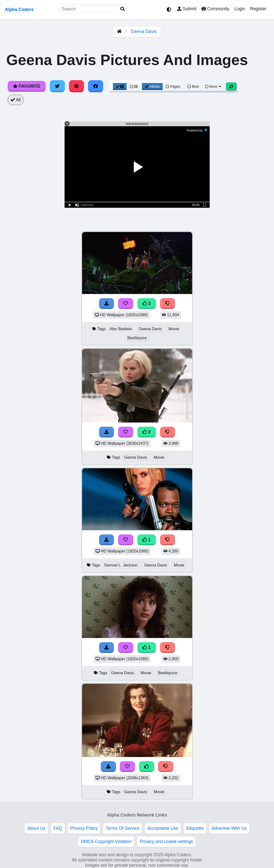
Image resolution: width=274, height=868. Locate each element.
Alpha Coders (19, 9)
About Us (36, 828)
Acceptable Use (163, 828)
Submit (187, 9)
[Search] (123, 9)
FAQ (58, 828)
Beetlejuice (137, 338)
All (16, 100)
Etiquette (195, 828)
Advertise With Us (229, 828)
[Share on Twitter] (57, 86)
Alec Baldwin (121, 329)
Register (258, 9)
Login (240, 9)
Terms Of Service (122, 828)
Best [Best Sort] (193, 86)
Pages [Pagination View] (173, 86)
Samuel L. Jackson (121, 565)
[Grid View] (120, 86)
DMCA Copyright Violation (106, 841)
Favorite (27, 86)
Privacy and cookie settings (166, 841)
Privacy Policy (84, 828)
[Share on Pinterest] (77, 86)
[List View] (134, 86)
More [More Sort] (213, 86)
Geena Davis (144, 31)
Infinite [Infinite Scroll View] (152, 86)
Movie (174, 329)
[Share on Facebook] (96, 86)
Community (215, 9)
